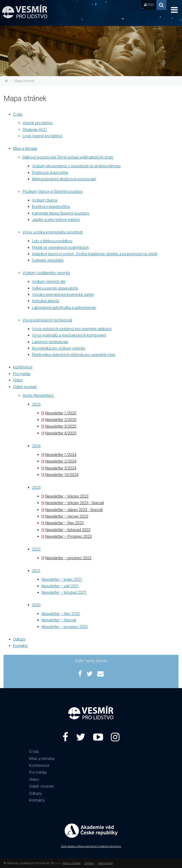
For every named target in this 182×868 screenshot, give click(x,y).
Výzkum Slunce (45, 200)
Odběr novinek (25, 387)
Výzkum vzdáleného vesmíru (46, 273)
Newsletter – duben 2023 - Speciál (74, 510)
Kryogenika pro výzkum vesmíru (59, 348)
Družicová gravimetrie (50, 173)
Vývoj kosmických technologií (47, 320)
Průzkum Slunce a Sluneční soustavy (53, 192)
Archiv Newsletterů (38, 396)
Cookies (89, 863)
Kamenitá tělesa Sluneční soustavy (61, 213)
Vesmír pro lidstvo (38, 123)
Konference (23, 367)
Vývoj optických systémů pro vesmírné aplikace (72, 329)
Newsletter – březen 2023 (67, 496)
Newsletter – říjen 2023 (64, 523)
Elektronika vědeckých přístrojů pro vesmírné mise (74, 355)
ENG (151, 5)
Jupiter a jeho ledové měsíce (56, 220)
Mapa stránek (24, 81)
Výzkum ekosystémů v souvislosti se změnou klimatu (76, 166)
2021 (36, 571)
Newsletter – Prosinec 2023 (68, 536)
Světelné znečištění (48, 260)
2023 (36, 488)
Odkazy (19, 639)
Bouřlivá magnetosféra (51, 207)
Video (18, 380)
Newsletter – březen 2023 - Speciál (75, 503)
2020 (36, 605)
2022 (36, 549)
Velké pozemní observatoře (55, 288)
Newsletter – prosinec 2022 (68, 558)
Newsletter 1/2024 (61, 455)
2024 (36, 446)
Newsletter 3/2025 (61, 426)
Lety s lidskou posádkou (52, 241)
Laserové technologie (50, 342)
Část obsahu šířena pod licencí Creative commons (91, 846)
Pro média (22, 374)
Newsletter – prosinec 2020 (65, 627)
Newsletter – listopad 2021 (64, 592)
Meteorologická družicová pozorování (64, 179)
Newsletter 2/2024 (61, 461)
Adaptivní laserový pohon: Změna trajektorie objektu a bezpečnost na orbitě (95, 254)
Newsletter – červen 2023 (67, 516)
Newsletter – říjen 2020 (61, 614)
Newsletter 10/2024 (62, 475)
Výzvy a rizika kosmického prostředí (52, 232)
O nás (18, 114)
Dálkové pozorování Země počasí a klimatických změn (68, 157)
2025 (36, 404)
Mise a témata (25, 149)
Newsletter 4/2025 (61, 433)
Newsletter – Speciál (59, 620)
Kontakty (20, 646)
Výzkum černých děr (49, 282)
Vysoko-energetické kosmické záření (63, 295)
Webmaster (105, 863)
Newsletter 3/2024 (61, 468)
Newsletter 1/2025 (61, 413)
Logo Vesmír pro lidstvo (42, 136)
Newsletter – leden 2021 (62, 579)
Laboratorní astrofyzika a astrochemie (64, 308)
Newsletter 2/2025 (61, 420)
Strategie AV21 (35, 130)
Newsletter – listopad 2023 (68, 530)
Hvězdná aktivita (45, 301)
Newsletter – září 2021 (60, 586)
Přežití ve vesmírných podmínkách (60, 248)
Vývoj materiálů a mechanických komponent (69, 335)
